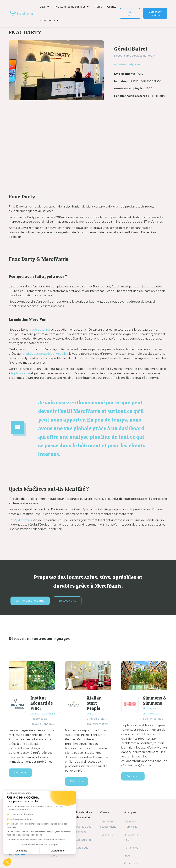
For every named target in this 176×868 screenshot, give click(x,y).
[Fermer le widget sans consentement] (20, 793)
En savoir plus (67, 601)
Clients (112, 7)
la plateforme (20, 373)
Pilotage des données (84, 829)
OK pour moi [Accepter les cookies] (58, 851)
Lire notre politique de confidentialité (24, 840)
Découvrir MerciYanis (131, 824)
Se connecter (130, 13)
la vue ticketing (39, 330)
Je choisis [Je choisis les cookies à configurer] (21, 851)
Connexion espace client (108, 824)
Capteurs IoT (84, 840)
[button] (45, 7)
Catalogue (82, 848)
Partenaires (131, 848)
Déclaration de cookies (54, 840)
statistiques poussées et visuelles (45, 354)
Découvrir (20, 773)
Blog (127, 856)
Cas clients (106, 835)
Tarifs (98, 7)
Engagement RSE (132, 837)
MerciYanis (24, 520)
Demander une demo (155, 13)
